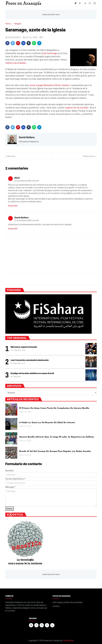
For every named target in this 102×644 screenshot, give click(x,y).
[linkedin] (52, 625)
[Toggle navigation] (94, 3)
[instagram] (42, 625)
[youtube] (47, 625)
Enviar (9, 508)
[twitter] (76, 3)
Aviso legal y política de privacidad (67, 602)
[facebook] (80, 3)
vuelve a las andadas (16, 63)
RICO (17, 178)
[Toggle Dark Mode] (85, 3)
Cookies (56, 606)
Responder (13, 206)
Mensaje (10, 487)
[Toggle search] (90, 3)
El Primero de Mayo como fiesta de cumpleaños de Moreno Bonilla (54, 408)
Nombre (9, 471)
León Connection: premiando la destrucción (30, 360)
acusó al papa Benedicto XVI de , (50, 85)
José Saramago (50, 53)
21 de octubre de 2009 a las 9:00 (26, 220)
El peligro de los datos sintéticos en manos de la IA (32, 373)
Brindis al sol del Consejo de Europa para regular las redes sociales (55, 451)
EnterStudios (68, 640)
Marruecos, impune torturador (24, 347)
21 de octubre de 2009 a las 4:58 (26, 181)
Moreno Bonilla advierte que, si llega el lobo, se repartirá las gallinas (57, 437)
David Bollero (22, 218)
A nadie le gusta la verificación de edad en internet (47, 423)
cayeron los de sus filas (76, 108)
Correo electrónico (15, 479)
